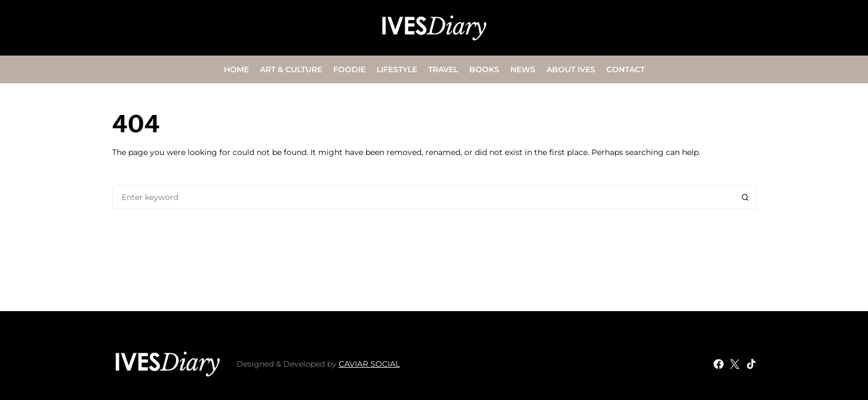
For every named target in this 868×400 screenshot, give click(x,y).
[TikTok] (751, 364)
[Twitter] (735, 364)
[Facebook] (719, 364)
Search (745, 197)
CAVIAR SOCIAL (369, 364)
